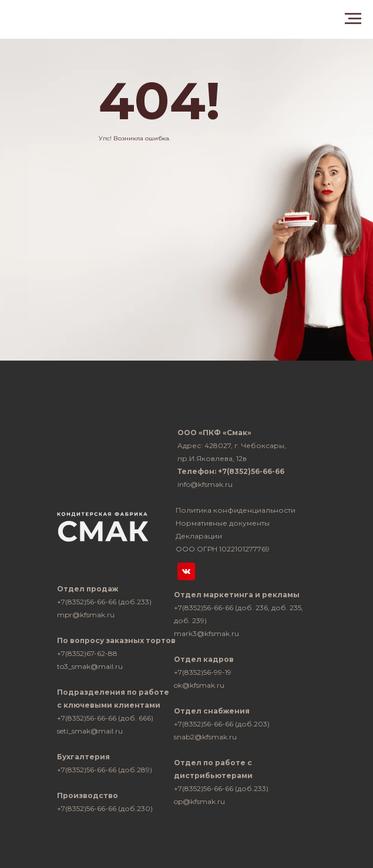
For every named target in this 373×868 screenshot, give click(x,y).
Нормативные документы (223, 523)
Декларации (199, 536)
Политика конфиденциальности (236, 510)
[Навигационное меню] (353, 19)
